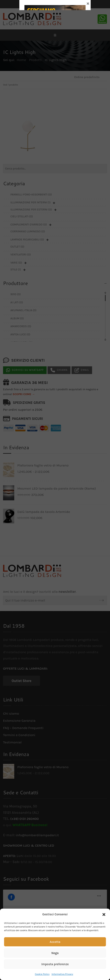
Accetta (55, 942)
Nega (55, 953)
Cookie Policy (42, 974)
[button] (104, 915)
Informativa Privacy (62, 974)
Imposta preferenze (55, 964)
